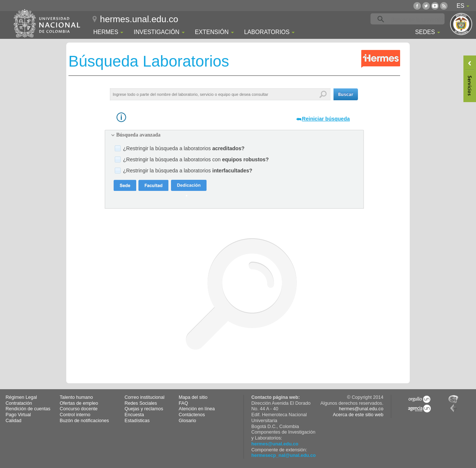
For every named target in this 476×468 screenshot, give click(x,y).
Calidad (14, 421)
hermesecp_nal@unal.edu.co (284, 455)
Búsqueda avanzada (138, 135)
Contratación (19, 403)
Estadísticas (137, 421)
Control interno (75, 415)
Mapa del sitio (193, 397)
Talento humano (76, 397)
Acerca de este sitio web (358, 415)
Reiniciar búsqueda (326, 119)
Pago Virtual (18, 415)
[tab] (234, 135)
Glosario (187, 421)
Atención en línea (197, 409)
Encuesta (135, 415)
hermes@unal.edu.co (275, 444)
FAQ (183, 403)
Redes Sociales (141, 403)
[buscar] (419, 19)
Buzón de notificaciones (84, 421)
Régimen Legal (21, 397)
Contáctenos (192, 415)
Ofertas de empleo (79, 403)
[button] (346, 94)
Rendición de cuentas (28, 409)
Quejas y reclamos (144, 409)
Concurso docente (78, 409)
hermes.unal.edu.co (139, 19)
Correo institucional (145, 397)
